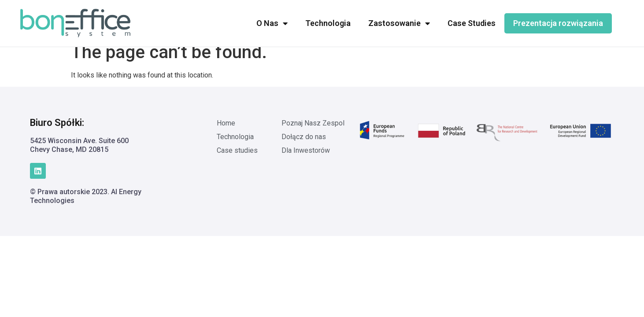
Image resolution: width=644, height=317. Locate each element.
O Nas (272, 23)
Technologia (328, 23)
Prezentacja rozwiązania (558, 23)
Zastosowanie (399, 23)
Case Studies (472, 23)
